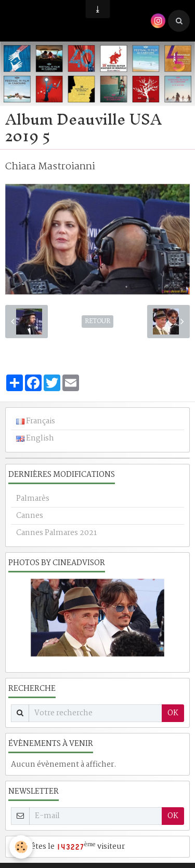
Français (36, 421)
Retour (97, 322)
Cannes (30, 516)
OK (173, 713)
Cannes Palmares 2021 (56, 533)
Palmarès (33, 499)
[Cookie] (21, 847)
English (35, 438)
